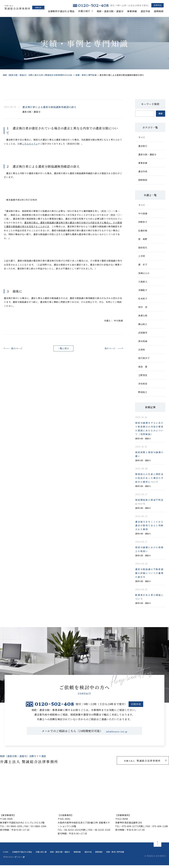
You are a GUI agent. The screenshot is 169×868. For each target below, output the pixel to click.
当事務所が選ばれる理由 (61, 11)
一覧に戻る (63, 348)
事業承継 (132, 11)
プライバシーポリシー (14, 859)
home (6, 854)
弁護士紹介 (84, 11)
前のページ (22, 348)
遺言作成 (145, 11)
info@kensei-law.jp (117, 733)
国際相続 (159, 11)
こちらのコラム (30, 144)
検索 (161, 114)
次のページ (105, 348)
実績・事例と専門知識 (86, 75)
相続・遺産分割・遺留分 (110, 11)
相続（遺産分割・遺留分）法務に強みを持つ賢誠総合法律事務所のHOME (38, 75)
